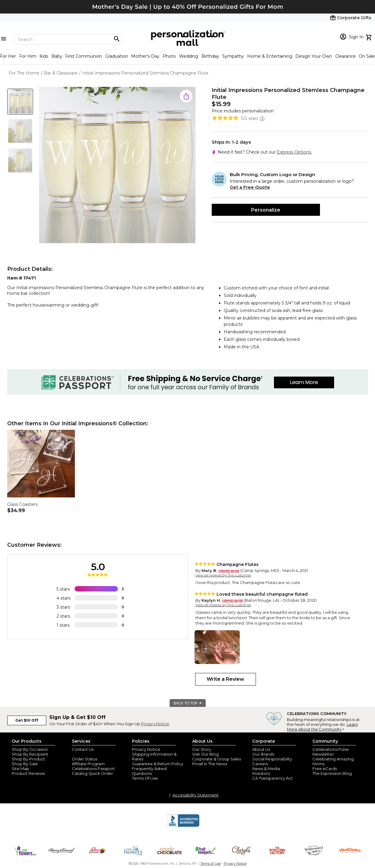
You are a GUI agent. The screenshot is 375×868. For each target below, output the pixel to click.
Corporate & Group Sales (217, 759)
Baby (57, 56)
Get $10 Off (27, 720)
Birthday (210, 56)
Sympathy (233, 56)
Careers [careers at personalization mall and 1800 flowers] (260, 764)
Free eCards (325, 769)
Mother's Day (145, 56)
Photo (169, 56)
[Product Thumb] (20, 102)
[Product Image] (117, 165)
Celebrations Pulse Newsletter (331, 752)
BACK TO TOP (188, 703)
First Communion (84, 56)
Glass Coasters (22, 504)
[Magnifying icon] (117, 39)
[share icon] (186, 96)
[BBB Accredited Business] (183, 826)
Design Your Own (314, 56)
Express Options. (294, 152)
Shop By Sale (25, 764)
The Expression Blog (332, 773)
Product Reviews (28, 773)
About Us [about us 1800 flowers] (261, 749)
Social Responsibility (272, 759)
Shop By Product (28, 759)
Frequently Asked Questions (149, 771)
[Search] (68, 39)
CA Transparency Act (272, 778)
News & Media (266, 769)
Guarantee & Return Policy (158, 764)
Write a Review (225, 679)
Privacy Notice (155, 724)
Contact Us (83, 749)
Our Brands (263, 754)
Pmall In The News (210, 764)
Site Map (20, 769)
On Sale (367, 56)
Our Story (202, 749)
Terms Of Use (145, 778)
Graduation (117, 56)
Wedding (189, 56)
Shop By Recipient (30, 754)
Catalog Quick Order (92, 773)
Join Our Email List (90, 754)
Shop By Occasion (30, 749)
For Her (8, 56)
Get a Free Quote (250, 187)
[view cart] (369, 37)
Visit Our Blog (205, 754)
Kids (44, 56)
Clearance (346, 56)
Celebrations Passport (93, 769)
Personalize (266, 210)
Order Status (85, 759)
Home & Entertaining (270, 56)
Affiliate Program (88, 764)
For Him (28, 56)
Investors (261, 773)
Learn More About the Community (322, 727)
